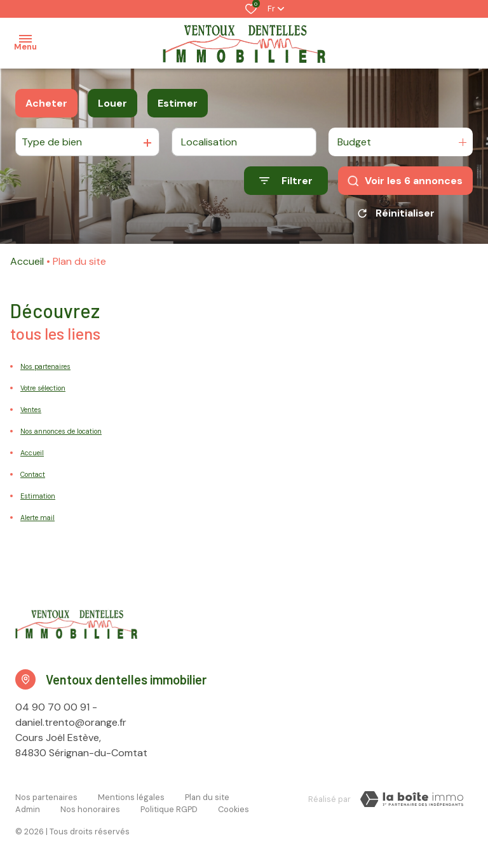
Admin (28, 809)
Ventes (31, 410)
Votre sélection (43, 388)
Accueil (27, 261)
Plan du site (207, 797)
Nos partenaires (45, 366)
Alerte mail (37, 517)
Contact (33, 474)
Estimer (178, 103)
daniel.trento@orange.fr (71, 722)
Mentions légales (131, 797)
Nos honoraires (90, 809)
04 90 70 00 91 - (56, 707)
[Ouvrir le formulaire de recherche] (286, 181)
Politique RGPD (169, 809)
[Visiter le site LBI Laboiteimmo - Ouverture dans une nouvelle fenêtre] (412, 799)
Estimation (38, 496)
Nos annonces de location (61, 431)
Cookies (234, 809)
